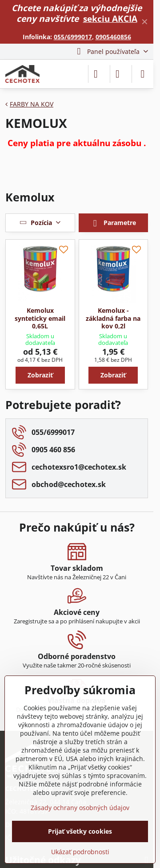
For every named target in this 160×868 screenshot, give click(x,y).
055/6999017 (73, 37)
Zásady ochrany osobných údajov (80, 808)
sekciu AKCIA (110, 18)
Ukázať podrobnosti (80, 852)
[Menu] (143, 74)
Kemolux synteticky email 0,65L (40, 318)
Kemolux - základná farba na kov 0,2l (113, 318)
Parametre (113, 223)
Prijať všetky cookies (80, 831)
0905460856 (113, 37)
